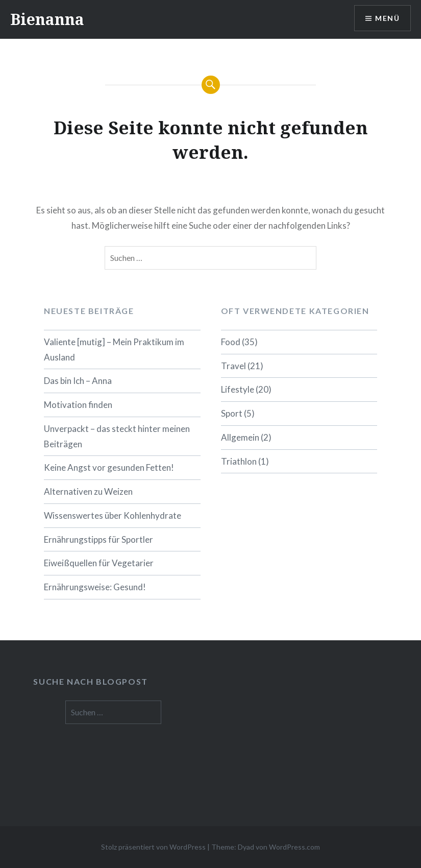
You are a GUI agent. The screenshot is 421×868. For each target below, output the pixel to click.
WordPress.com (294, 847)
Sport (232, 413)
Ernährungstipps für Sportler (98, 539)
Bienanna (47, 19)
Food (231, 342)
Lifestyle (238, 389)
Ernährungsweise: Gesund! (95, 587)
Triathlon (239, 461)
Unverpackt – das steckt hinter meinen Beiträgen (117, 436)
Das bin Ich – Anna (78, 381)
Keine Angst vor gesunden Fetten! (109, 467)
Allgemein (240, 437)
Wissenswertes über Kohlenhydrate (113, 515)
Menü (387, 18)
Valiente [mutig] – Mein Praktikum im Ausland (114, 349)
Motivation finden (78, 405)
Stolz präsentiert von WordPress (153, 847)
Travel (233, 366)
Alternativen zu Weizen (88, 491)
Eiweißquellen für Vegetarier (99, 563)
